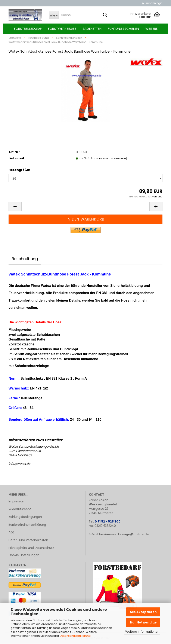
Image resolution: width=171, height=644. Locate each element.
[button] (15, 207)
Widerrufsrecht (20, 510)
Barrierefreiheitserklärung (27, 525)
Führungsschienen (123, 29)
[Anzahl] (85, 207)
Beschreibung (25, 260)
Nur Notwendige (143, 622)
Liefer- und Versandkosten (28, 541)
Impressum (17, 502)
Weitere (151, 29)
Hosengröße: (19, 171)
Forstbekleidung (28, 29)
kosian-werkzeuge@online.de (124, 535)
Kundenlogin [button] (152, 3)
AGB (12, 533)
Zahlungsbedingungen (25, 518)
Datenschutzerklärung (75, 636)
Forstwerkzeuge (62, 29)
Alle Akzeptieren (143, 612)
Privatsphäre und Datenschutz (31, 549)
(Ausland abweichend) (113, 159)
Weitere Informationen (142, 632)
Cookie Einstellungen (24, 556)
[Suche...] (54, 15)
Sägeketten (92, 29)
